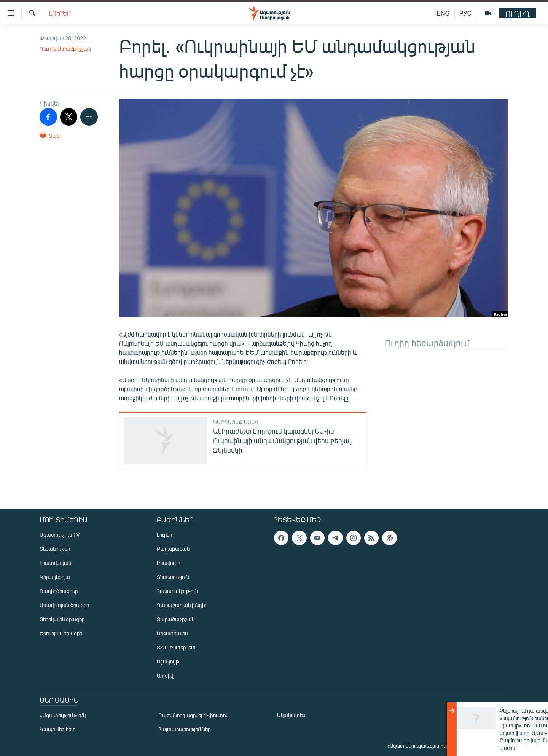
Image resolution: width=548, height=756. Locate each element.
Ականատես (291, 715)
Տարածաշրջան (176, 619)
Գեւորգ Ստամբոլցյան (65, 49)
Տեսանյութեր (55, 549)
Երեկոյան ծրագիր (61, 633)
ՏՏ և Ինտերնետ (176, 647)
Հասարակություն (177, 591)
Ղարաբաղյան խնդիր (182, 605)
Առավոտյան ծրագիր (64, 605)
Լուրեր (60, 13)
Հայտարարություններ (184, 729)
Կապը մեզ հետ (58, 729)
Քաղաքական (173, 549)
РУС (465, 13)
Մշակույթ (168, 661)
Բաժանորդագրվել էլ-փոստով (193, 715)
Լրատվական (55, 563)
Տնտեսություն (173, 577)
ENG (443, 13)
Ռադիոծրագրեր (59, 591)
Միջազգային (172, 633)
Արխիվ (165, 675)
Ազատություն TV (60, 535)
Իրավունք (169, 563)
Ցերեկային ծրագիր (62, 619)
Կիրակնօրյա (55, 577)
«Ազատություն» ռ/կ (63, 715)
